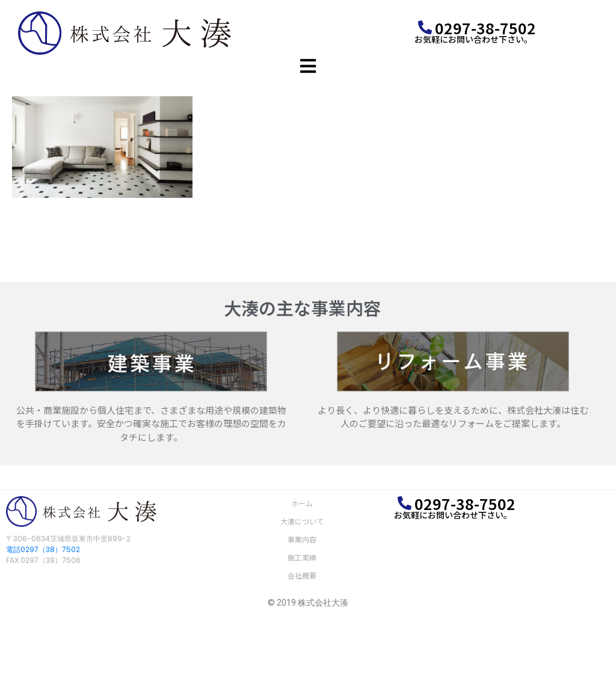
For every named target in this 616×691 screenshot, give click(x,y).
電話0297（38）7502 (43, 549)
